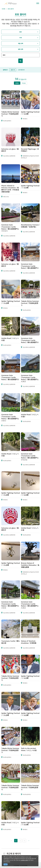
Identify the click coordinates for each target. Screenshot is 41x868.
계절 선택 (21, 43)
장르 (21, 32)
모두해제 (21, 70)
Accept (6, 864)
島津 (13, 70)
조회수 (17, 83)
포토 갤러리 (11, 9)
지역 (21, 38)
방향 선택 (21, 49)
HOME (4, 9)
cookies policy (25, 860)
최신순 (24, 83)
